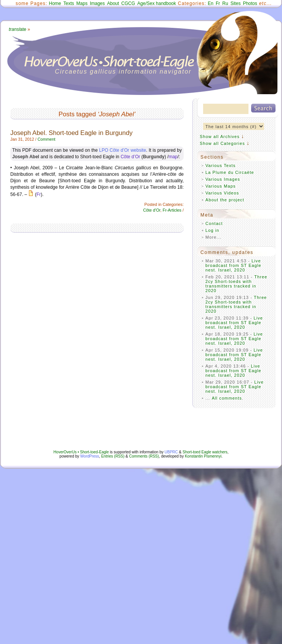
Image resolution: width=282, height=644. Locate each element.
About (113, 3)
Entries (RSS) (113, 456)
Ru (225, 3)
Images (97, 3)
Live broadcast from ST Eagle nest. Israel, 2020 (233, 265)
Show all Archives (220, 137)
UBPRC (171, 452)
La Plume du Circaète (230, 172)
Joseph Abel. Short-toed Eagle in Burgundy (71, 133)
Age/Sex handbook (156, 3)
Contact (214, 223)
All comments (227, 398)
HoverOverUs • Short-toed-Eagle (81, 452)
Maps (82, 3)
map (173, 157)
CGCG (128, 3)
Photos (250, 3)
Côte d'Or (152, 210)
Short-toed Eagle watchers (205, 452)
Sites (236, 3)
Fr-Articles (172, 210)
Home (55, 3)
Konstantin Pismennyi (203, 456)
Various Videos (222, 193)
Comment (46, 139)
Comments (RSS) (144, 456)
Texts (69, 3)
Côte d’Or (130, 157)
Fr (218, 3)
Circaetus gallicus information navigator (123, 71)
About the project (225, 200)
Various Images (223, 179)
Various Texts (220, 165)
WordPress (90, 456)
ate (18, 29)
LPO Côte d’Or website (123, 150)
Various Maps (221, 186)
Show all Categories (222, 143)
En (211, 3)
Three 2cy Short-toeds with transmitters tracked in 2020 (236, 284)
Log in (212, 230)
